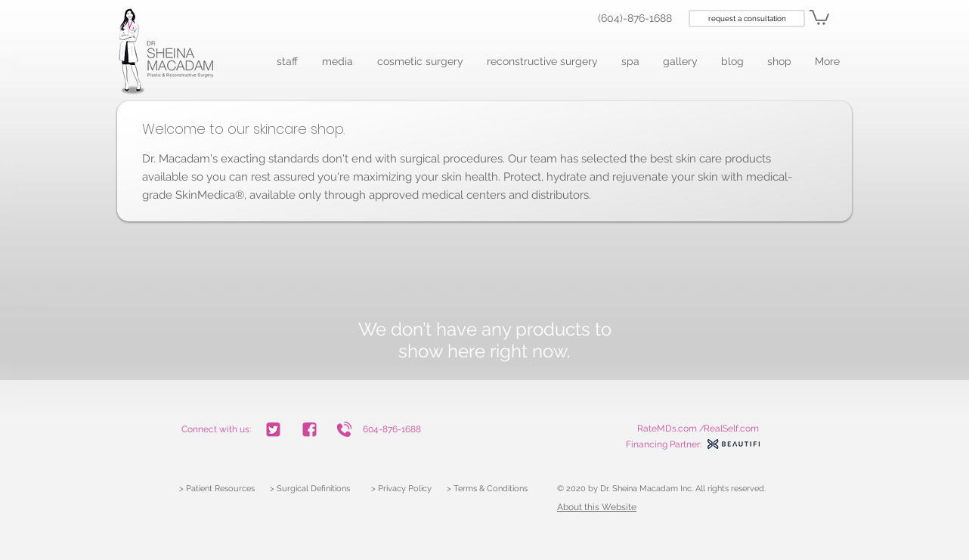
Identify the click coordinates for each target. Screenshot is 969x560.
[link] (819, 17)
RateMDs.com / (671, 429)
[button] (288, 62)
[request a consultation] (747, 19)
